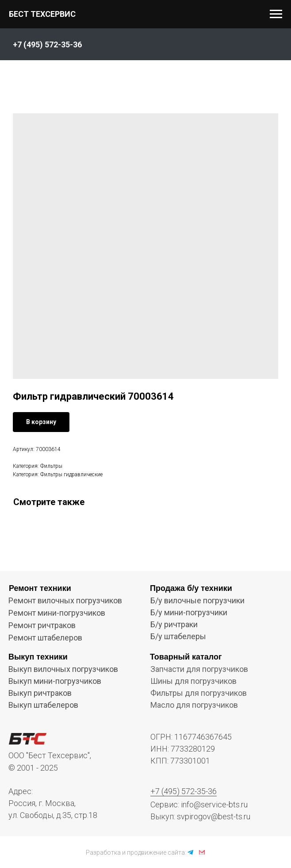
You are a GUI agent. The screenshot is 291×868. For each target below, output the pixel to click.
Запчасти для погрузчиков (199, 669)
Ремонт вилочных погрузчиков (65, 600)
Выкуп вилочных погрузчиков (63, 669)
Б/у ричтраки (174, 624)
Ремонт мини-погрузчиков (57, 613)
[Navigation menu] (276, 14)
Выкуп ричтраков (40, 693)
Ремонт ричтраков (42, 625)
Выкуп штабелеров (43, 705)
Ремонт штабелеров (45, 638)
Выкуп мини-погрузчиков (55, 681)
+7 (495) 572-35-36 (184, 791)
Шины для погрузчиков (193, 681)
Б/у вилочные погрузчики (197, 600)
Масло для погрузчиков (194, 705)
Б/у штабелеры (178, 636)
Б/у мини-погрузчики (189, 612)
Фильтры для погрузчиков (199, 693)
